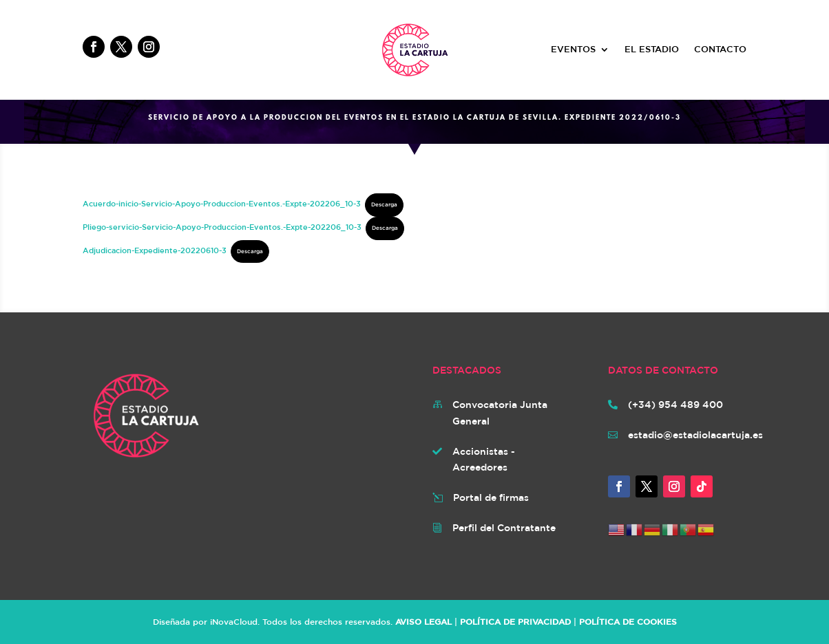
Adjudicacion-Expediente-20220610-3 (155, 250)
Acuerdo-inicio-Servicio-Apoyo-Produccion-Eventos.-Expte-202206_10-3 (222, 203)
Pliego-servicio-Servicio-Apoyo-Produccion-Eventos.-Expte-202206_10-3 (222, 227)
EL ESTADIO (652, 50)
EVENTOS (573, 50)
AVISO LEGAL (423, 621)
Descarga (384, 204)
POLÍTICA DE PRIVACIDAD (515, 621)
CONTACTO (720, 50)
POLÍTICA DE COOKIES (628, 621)
